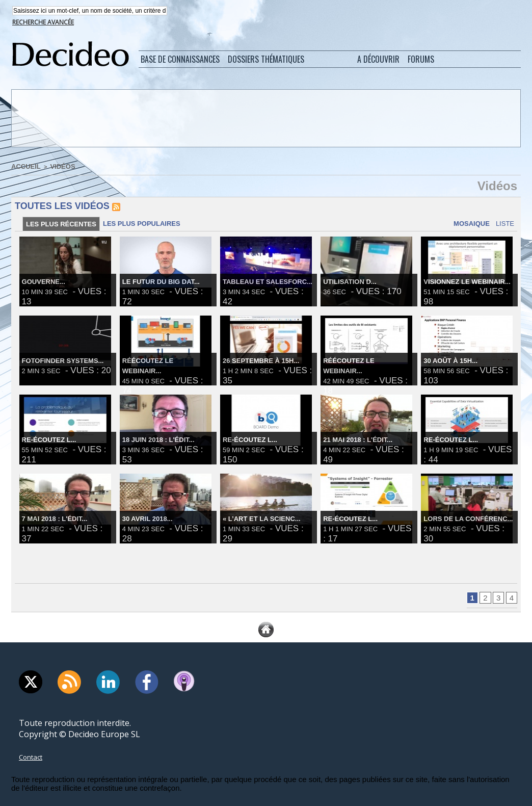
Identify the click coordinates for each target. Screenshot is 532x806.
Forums (421, 60)
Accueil (24, 167)
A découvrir (378, 60)
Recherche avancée (43, 23)
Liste (503, 225)
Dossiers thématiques (266, 60)
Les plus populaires (148, 225)
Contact (34, 761)
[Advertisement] (265, 119)
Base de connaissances (180, 60)
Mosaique (465, 225)
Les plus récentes (63, 226)
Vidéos (56, 167)
